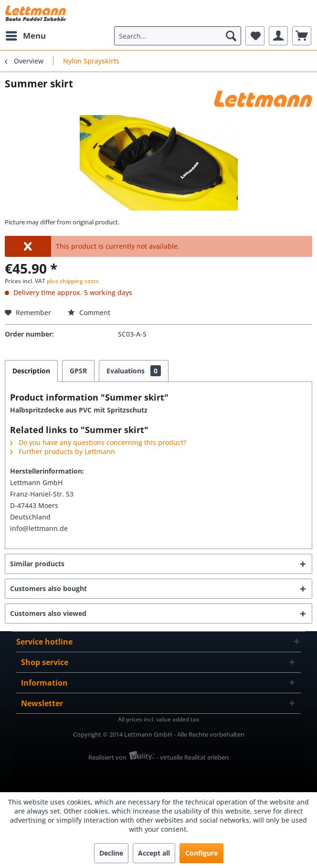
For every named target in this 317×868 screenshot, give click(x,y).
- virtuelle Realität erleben (193, 757)
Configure (201, 853)
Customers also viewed (48, 613)
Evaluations (134, 371)
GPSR (78, 371)
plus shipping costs (73, 281)
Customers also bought (48, 588)
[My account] (278, 36)
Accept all (154, 853)
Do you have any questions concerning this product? (98, 442)
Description (31, 371)
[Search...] (178, 36)
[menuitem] (25, 36)
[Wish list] (255, 36)
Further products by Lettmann (63, 451)
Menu (26, 35)
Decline (111, 853)
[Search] (231, 36)
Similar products (37, 564)
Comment (89, 312)
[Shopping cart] (302, 36)
